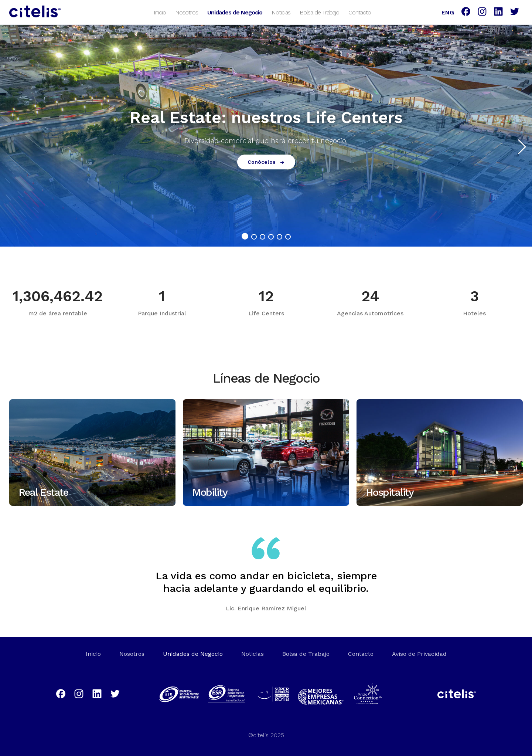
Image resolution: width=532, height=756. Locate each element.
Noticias (281, 12)
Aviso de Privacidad (419, 654)
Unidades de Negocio (235, 12)
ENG (448, 12)
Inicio (160, 12)
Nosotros (187, 12)
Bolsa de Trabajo (319, 12)
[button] (520, 143)
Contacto (360, 12)
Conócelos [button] (266, 162)
